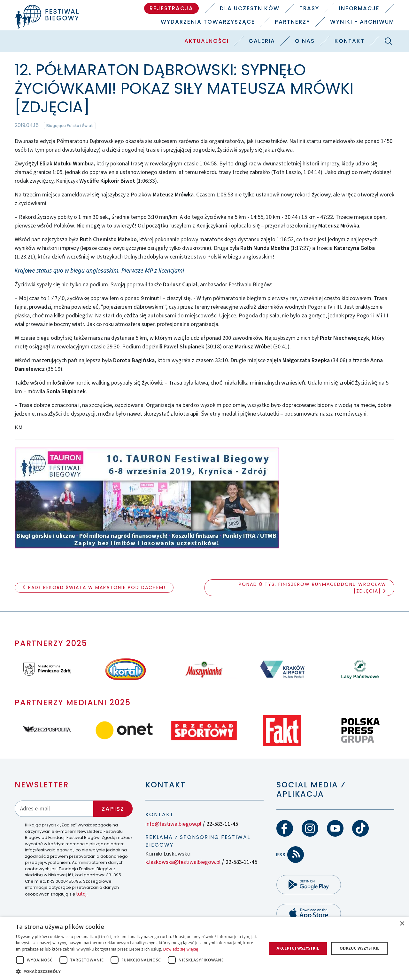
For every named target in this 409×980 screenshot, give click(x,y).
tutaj (81, 894)
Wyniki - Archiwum (362, 22)
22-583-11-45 (222, 824)
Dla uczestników (250, 8)
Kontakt (350, 41)
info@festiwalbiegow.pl (173, 824)
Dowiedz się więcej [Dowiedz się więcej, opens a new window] (181, 949)
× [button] (402, 924)
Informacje (359, 8)
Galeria (262, 41)
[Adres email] (54, 809)
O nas (305, 41)
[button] (138, 971)
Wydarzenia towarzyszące (208, 22)
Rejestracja (171, 8)
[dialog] (204, 948)
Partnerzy (293, 22)
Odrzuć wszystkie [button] (359, 948)
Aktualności (207, 41)
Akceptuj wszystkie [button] (298, 948)
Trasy (309, 8)
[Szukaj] (388, 41)
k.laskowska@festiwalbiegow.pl (183, 862)
